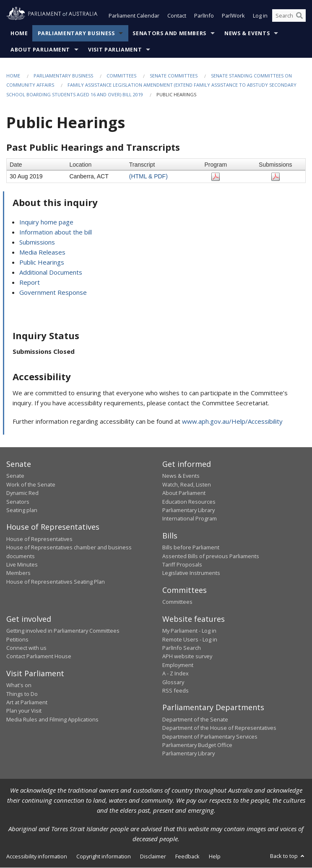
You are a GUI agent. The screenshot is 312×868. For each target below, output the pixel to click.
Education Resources (189, 502)
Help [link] (215, 856)
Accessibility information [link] (37, 856)
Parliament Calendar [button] (134, 16)
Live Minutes (22, 565)
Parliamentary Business (76, 33)
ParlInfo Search (182, 648)
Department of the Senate (195, 719)
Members (18, 573)
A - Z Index (175, 674)
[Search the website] (289, 16)
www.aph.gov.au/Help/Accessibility (232, 421)
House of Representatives (39, 539)
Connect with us (26, 648)
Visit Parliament (115, 50)
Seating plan (22, 510)
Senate (15, 476)
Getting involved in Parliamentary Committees (63, 631)
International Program (190, 519)
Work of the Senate (31, 484)
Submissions (37, 242)
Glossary (173, 682)
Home (19, 33)
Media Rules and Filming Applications (52, 719)
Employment (178, 665)
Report (30, 283)
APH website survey (187, 657)
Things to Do (22, 694)
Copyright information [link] (104, 856)
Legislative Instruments (191, 573)
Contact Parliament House (39, 657)
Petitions (17, 639)
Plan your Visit (24, 711)
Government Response (53, 293)
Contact (177, 16)
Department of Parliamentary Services (210, 737)
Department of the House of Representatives (219, 728)
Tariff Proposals (182, 565)
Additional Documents (51, 273)
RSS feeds (175, 690)
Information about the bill (56, 232)
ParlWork (233, 16)
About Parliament (40, 50)
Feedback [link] (187, 856)
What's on (19, 685)
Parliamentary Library (188, 510)
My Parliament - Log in (189, 631)
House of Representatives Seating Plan (56, 582)
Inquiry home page (46, 222)
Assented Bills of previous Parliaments (211, 556)
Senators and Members (169, 33)
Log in (260, 16)
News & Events (247, 33)
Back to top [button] (288, 856)
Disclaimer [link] (153, 856)
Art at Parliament (27, 703)
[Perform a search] (299, 16)
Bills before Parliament (191, 548)
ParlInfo (204, 16)
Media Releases (42, 252)
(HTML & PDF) (148, 177)
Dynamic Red (22, 493)
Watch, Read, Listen (187, 484)
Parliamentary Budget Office (197, 745)
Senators (18, 502)
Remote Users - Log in (190, 639)
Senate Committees (174, 76)
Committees (121, 76)
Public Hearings (42, 263)
